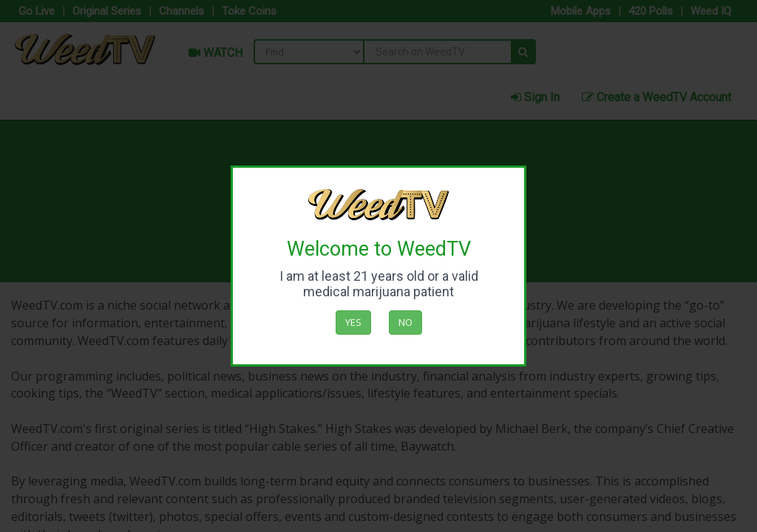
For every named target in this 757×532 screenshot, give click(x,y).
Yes (353, 322)
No (405, 322)
